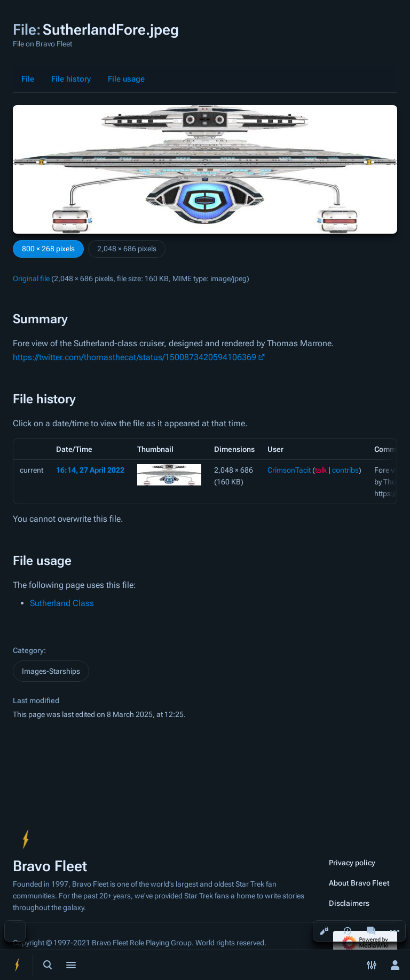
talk (321, 470)
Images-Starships (51, 671)
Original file (31, 278)
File (28, 79)
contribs (345, 470)
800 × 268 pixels (48, 249)
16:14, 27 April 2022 (90, 470)
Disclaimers (349, 903)
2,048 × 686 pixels (127, 249)
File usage (126, 79)
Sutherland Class (62, 603)
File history (71, 79)
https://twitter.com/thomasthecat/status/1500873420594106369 (135, 357)
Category (28, 650)
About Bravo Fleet (359, 883)
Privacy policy (352, 863)
